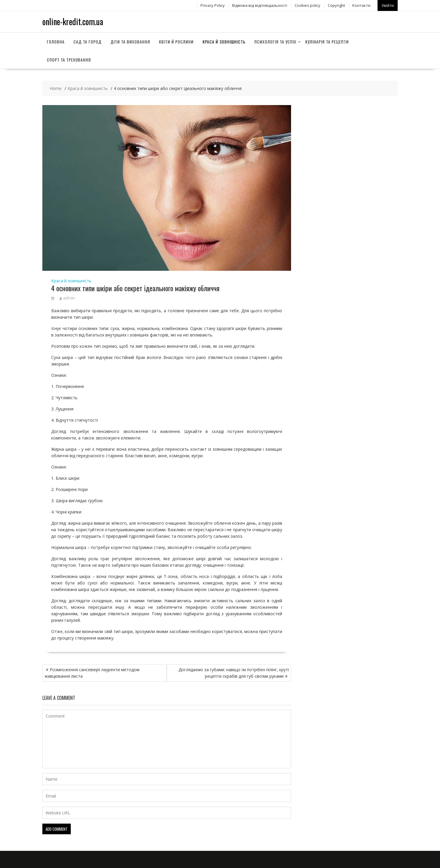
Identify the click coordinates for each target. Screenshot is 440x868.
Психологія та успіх (275, 41)
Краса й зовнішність (224, 41)
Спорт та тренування (69, 59)
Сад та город (87, 41)
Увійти (388, 5)
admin (67, 297)
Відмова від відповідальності (260, 5)
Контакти (361, 5)
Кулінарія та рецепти (327, 41)
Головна (56, 41)
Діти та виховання (130, 41)
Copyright (336, 5)
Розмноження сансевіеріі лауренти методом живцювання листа (92, 672)
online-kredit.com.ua (73, 21)
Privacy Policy (213, 5)
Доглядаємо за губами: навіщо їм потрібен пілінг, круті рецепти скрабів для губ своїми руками (234, 672)
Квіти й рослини (176, 41)
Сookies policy (307, 5)
